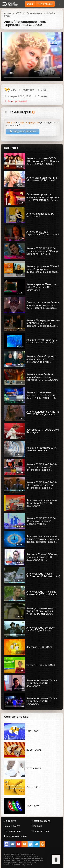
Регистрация (45, 4)
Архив (8, 13)
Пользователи (40, 831)
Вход (30, 4)
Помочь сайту (12, 826)
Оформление (34, 13)
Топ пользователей (15, 836)
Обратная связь (13, 831)
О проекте (10, 821)
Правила (37, 826)
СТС (19, 13)
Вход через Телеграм (23, 131)
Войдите (10, 123)
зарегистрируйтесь (30, 123)
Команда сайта (41, 821)
